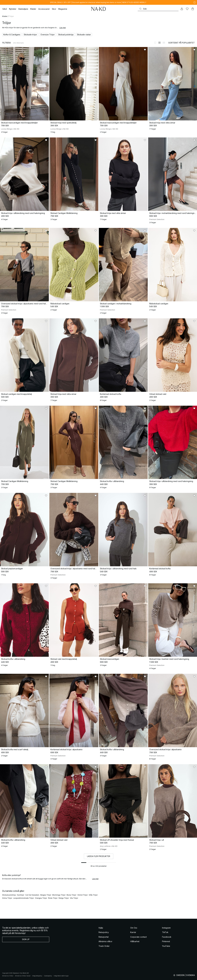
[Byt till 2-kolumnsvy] (159, 43)
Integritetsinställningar (61, 976)
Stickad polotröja (9, 895)
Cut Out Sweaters (32, 895)
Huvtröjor (21, 895)
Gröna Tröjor (7, 898)
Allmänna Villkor (8, 976)
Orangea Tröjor (41, 898)
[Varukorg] (193, 9)
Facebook (167, 937)
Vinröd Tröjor (83, 895)
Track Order (104, 946)
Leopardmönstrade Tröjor (24, 898)
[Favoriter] (187, 9)
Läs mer (63, 28)
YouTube (166, 946)
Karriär (133, 932)
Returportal (104, 937)
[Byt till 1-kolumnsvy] (155, 43)
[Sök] (158, 9)
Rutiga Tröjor (64, 898)
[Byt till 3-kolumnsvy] (164, 43)
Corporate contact (138, 937)
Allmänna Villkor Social (23, 976)
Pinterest (166, 941)
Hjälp (101, 928)
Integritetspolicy (37, 976)
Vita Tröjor (74, 898)
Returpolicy (104, 932)
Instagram (166, 928)
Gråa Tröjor (93, 895)
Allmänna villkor (105, 941)
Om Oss (134, 928)
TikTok (165, 932)
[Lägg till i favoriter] (46, 50)
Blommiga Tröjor (59, 895)
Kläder (5, 16)
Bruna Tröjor (71, 895)
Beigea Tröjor (46, 895)
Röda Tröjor (53, 898)
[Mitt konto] (182, 9)
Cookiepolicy (48, 976)
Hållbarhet (135, 941)
